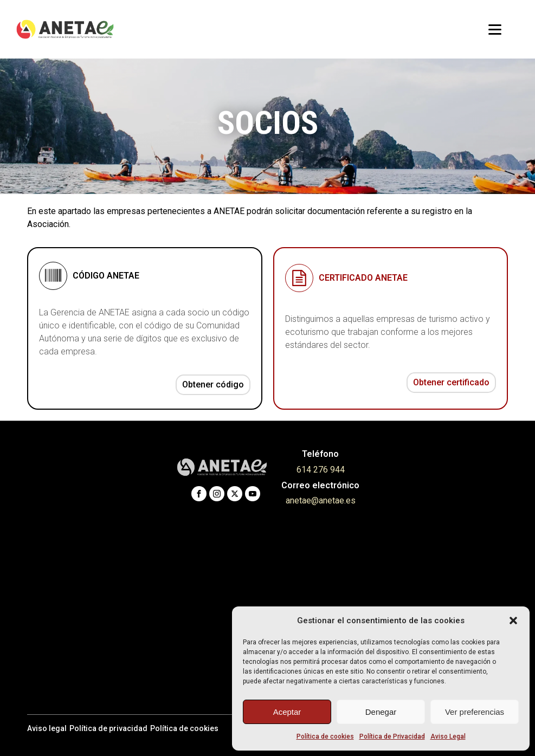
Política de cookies (325, 736)
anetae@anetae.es (321, 500)
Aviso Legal (448, 736)
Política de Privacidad (392, 736)
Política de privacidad (108, 728)
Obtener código (213, 385)
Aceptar (287, 712)
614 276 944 (321, 470)
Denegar (381, 712)
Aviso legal (47, 728)
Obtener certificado (451, 382)
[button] (513, 621)
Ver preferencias (475, 712)
